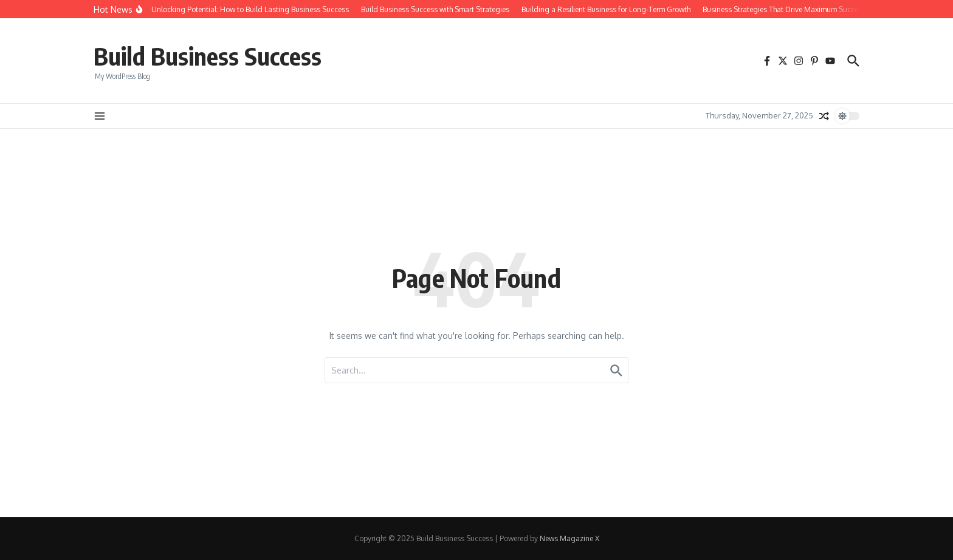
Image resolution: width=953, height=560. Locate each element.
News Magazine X (569, 538)
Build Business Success (208, 56)
